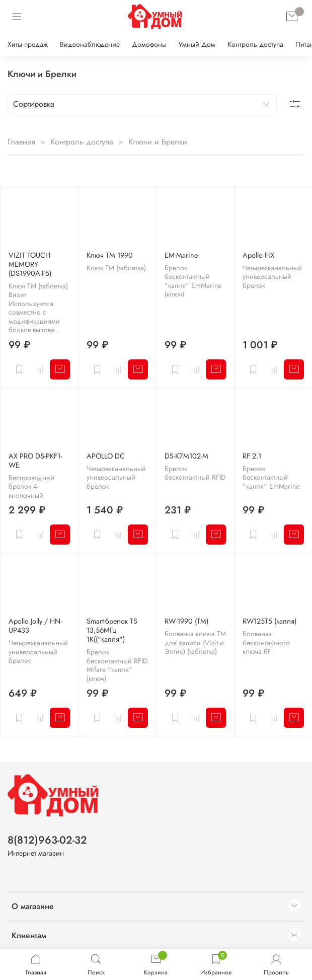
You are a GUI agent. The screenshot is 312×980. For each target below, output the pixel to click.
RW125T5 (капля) (269, 621)
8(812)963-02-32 (47, 840)
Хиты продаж (28, 44)
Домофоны (149, 44)
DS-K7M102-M (186, 456)
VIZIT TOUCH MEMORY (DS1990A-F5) (30, 264)
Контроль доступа (255, 44)
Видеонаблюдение (90, 44)
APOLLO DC (106, 456)
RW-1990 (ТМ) (186, 621)
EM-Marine (181, 255)
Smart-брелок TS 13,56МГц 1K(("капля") (112, 630)
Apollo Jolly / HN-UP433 (35, 626)
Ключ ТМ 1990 (110, 255)
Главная (21, 142)
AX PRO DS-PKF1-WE (35, 461)
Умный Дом (197, 44)
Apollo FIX (258, 255)
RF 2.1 (252, 456)
